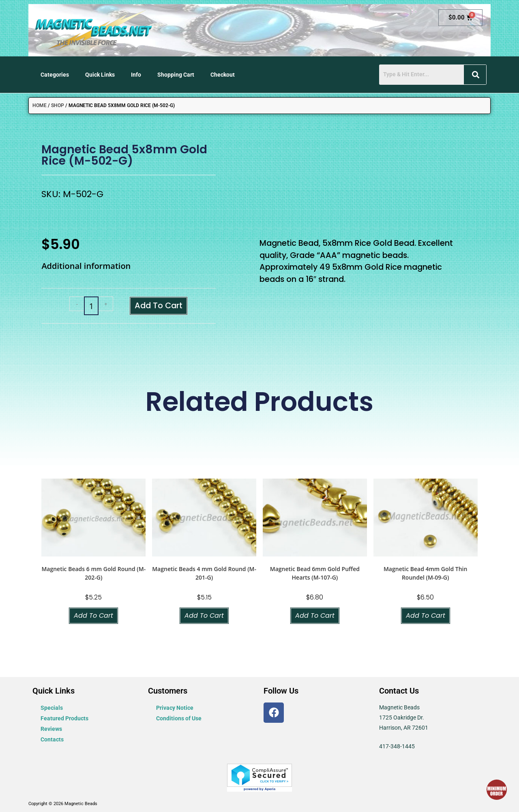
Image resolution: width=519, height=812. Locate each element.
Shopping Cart (176, 75)
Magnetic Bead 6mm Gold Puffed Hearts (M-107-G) (315, 573)
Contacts (52, 739)
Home (40, 105)
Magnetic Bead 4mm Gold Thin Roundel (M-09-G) (425, 573)
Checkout (223, 75)
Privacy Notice (175, 708)
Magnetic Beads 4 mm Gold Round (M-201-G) (204, 573)
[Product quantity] (91, 306)
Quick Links (100, 75)
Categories (55, 75)
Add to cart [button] (93, 615)
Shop (58, 105)
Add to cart (159, 305)
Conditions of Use (179, 718)
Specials (52, 708)
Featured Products (64, 718)
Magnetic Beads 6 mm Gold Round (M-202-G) (93, 573)
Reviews (51, 729)
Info (136, 75)
